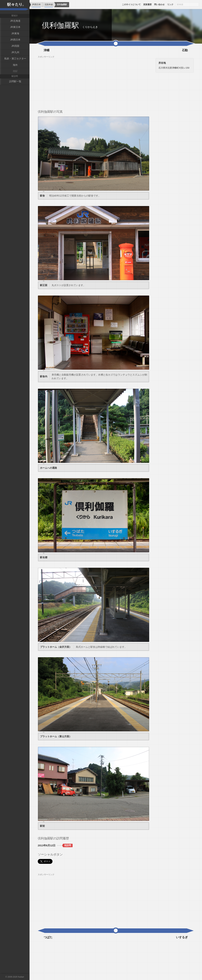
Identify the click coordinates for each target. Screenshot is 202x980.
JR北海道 (15, 21)
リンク (170, 5)
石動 (185, 50)
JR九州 (15, 52)
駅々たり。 (15, 7)
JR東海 (15, 33)
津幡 (47, 50)
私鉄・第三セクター (15, 59)
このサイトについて (131, 5)
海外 (15, 65)
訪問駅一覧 (15, 81)
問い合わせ (159, 5)
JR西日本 (15, 40)
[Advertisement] (94, 82)
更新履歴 (147, 5)
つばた (48, 937)
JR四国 (15, 46)
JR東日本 (15, 27)
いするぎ (182, 937)
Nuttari (21, 977)
